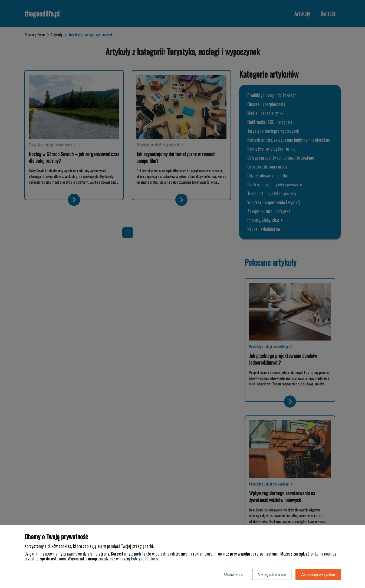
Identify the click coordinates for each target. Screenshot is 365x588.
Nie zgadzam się (272, 574)
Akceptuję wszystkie (318, 574)
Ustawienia (233, 574)
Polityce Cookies (144, 559)
